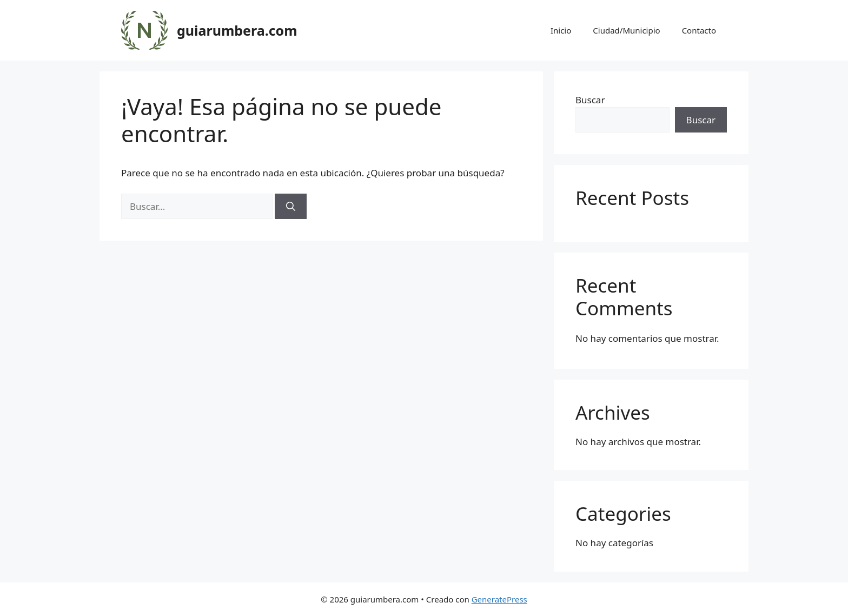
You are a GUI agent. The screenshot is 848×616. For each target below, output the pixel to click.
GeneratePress (499, 599)
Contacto (699, 30)
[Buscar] (291, 207)
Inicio (561, 30)
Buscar (590, 100)
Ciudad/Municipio (626, 30)
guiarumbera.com (237, 30)
